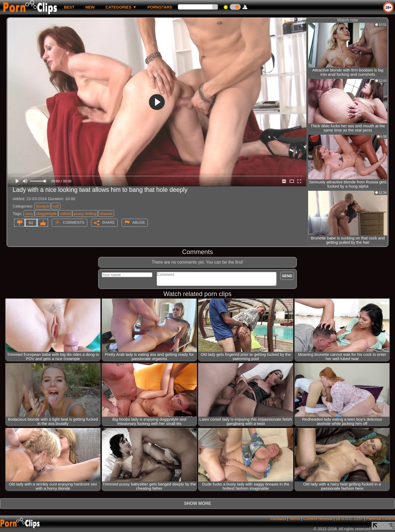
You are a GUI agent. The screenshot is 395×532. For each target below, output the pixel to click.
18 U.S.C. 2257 (349, 519)
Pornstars (160, 7)
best (69, 7)
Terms (295, 519)
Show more (197, 503)
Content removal (318, 519)
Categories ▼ (121, 7)
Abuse (139, 222)
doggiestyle (46, 214)
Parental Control (381, 519)
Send (287, 276)
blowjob (43, 206)
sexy (29, 214)
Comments (74, 222)
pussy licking (85, 214)
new (90, 7)
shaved (106, 214)
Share (108, 222)
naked (65, 214)
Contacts (278, 519)
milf (56, 206)
